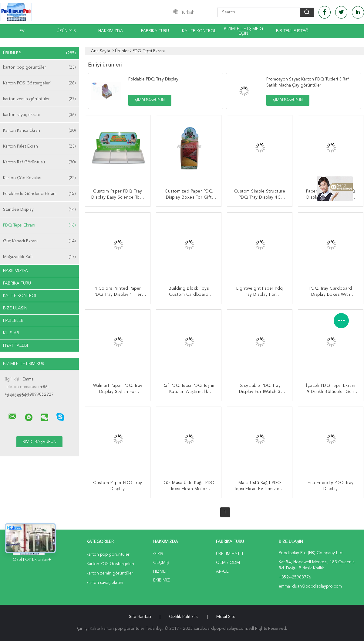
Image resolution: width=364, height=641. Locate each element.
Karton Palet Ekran (39, 146)
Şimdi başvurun (150, 100)
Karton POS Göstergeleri (39, 83)
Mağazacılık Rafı (39, 257)
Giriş (158, 554)
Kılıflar (11, 333)
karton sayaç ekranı (39, 115)
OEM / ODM (228, 563)
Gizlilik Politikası (184, 617)
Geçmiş (161, 563)
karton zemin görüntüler (39, 99)
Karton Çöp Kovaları (39, 178)
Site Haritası (140, 617)
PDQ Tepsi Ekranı (39, 225)
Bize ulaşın (15, 308)
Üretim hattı (229, 554)
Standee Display (39, 210)
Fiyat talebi (15, 346)
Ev (22, 31)
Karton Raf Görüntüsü (39, 162)
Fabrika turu (155, 31)
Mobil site (226, 617)
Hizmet (161, 571)
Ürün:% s (66, 31)
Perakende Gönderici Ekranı (39, 194)
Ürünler (39, 53)
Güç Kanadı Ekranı (39, 241)
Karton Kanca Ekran (39, 131)
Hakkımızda (111, 31)
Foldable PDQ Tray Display (153, 79)
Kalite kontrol (199, 31)
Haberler (13, 321)
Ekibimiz (162, 580)
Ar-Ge (222, 571)
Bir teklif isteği (293, 31)
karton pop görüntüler (39, 67)
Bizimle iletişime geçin (244, 31)
